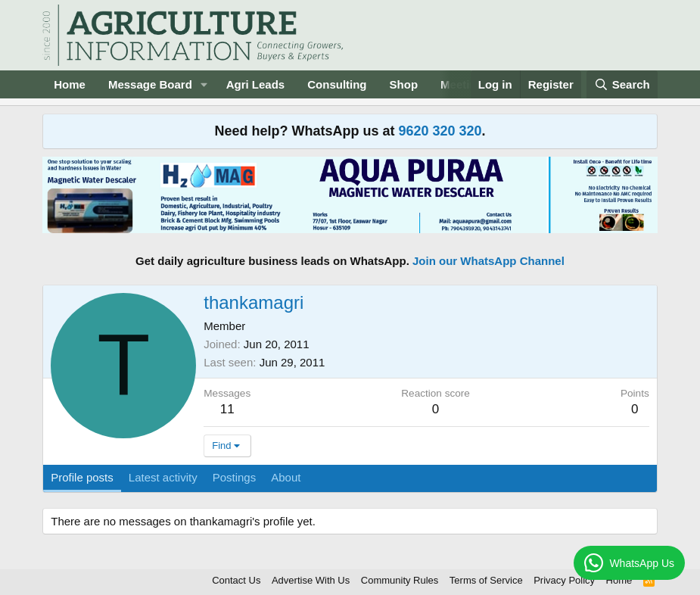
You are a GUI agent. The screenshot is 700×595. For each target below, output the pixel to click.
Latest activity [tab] (163, 477)
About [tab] (286, 477)
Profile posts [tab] (82, 477)
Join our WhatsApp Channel (488, 261)
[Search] (622, 84)
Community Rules (400, 580)
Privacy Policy (564, 580)
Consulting (337, 84)
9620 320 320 (440, 131)
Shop (404, 84)
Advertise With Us (311, 580)
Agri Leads (256, 84)
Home (70, 84)
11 (227, 409)
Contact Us (236, 580)
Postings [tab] (235, 477)
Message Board (150, 84)
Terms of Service (486, 580)
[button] (204, 84)
